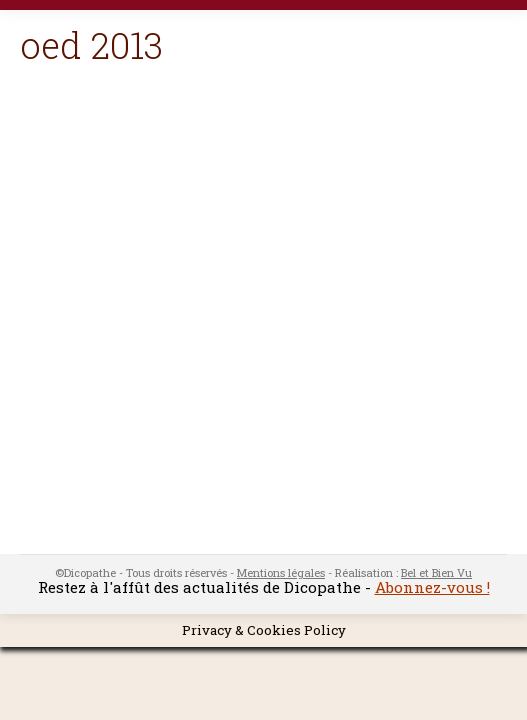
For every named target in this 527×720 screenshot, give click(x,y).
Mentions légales (281, 572)
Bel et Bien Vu (436, 572)
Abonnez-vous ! (432, 587)
